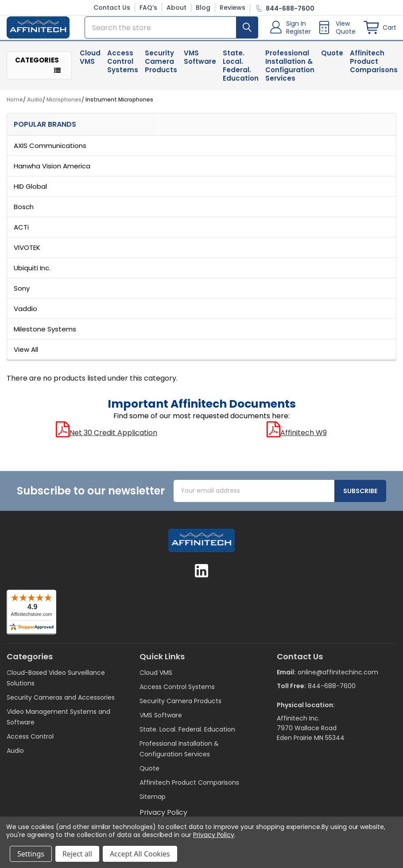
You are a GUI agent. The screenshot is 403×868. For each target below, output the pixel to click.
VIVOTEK (27, 252)
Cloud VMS (90, 62)
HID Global (30, 191)
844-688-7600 (332, 690)
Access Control (30, 741)
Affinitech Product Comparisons (189, 787)
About (176, 8)
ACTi (21, 232)
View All (26, 354)
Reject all (77, 854)
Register (298, 34)
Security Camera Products (161, 66)
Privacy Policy (214, 835)
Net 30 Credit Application (107, 438)
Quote (332, 58)
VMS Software (200, 62)
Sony (22, 293)
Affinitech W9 (297, 438)
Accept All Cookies (140, 854)
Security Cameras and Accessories (61, 702)
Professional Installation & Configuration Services (290, 70)
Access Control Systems (123, 66)
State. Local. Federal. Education (241, 70)
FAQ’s (148, 8)
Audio (15, 755)
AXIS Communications (50, 150)
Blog (203, 8)
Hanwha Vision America (52, 171)
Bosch (24, 212)
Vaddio (25, 313)
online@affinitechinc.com (338, 677)
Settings (31, 854)
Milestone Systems (45, 334)
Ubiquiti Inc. (32, 273)
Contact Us (112, 8)
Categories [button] (37, 65)
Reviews (232, 8)
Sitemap (153, 802)
